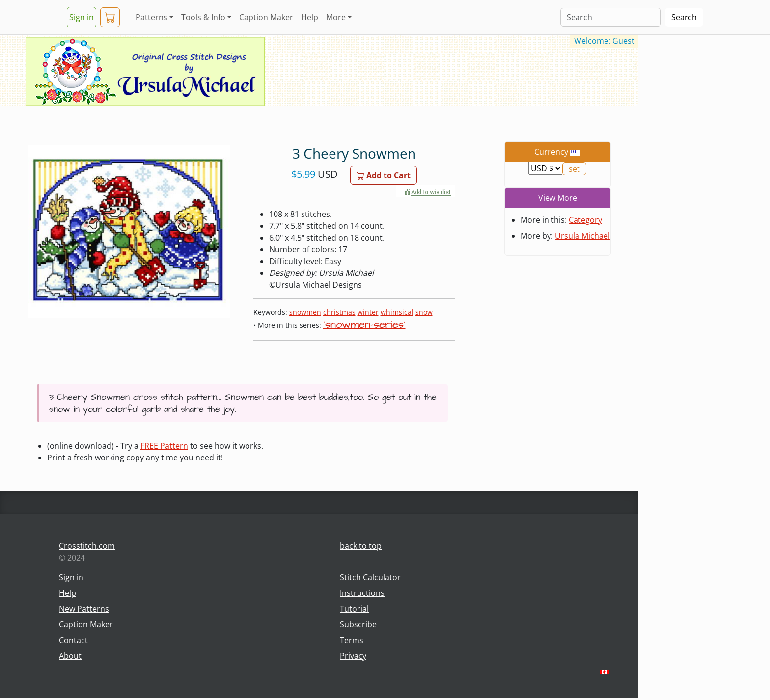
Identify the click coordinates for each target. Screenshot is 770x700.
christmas (339, 312)
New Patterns (84, 609)
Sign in (82, 17)
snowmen (305, 312)
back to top (361, 546)
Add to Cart (384, 175)
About (70, 656)
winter (368, 312)
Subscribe (358, 624)
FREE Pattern (164, 446)
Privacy (353, 656)
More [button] (336, 17)
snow (424, 312)
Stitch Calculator (370, 577)
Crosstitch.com (87, 546)
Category (585, 220)
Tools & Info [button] (203, 17)
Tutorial (354, 609)
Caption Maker (266, 17)
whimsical (397, 312)
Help (310, 17)
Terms (352, 640)
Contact (73, 640)
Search (684, 17)
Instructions (362, 593)
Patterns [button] (151, 17)
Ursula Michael (582, 236)
